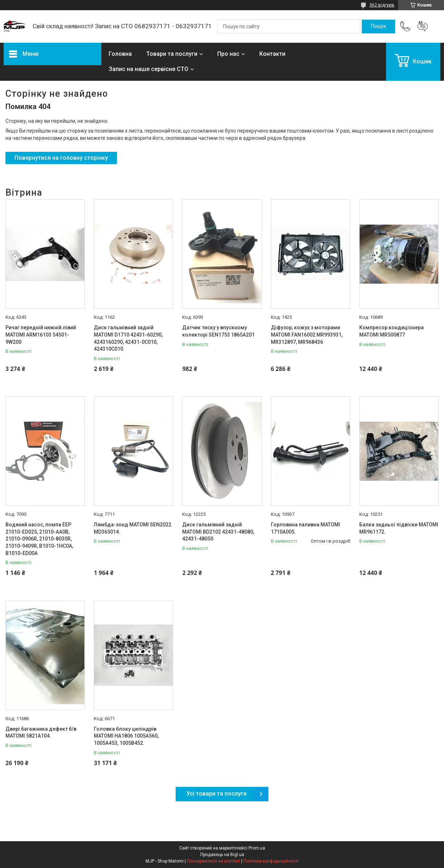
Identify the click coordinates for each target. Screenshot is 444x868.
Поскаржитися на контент (213, 861)
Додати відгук (423, 26)
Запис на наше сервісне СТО (148, 69)
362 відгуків (382, 5)
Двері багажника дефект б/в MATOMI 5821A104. (41, 733)
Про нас (228, 54)
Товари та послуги (172, 54)
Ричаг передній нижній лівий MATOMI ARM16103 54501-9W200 (41, 335)
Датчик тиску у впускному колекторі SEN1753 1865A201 (218, 331)
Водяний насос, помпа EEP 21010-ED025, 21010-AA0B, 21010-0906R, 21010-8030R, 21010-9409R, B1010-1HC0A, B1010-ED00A (39, 539)
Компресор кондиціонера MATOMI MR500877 (391, 331)
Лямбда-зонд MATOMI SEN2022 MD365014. (133, 528)
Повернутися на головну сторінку (61, 158)
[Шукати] (378, 26)
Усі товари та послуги (217, 794)
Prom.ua (257, 848)
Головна (120, 54)
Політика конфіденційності (271, 861)
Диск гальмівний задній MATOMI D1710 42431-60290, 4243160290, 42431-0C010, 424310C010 (128, 338)
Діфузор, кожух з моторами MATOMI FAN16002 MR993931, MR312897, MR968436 (307, 335)
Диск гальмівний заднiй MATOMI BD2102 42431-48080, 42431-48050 (218, 532)
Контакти (272, 54)
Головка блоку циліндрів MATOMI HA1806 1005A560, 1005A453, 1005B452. (126, 736)
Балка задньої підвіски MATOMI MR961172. (399, 528)
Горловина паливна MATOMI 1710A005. (305, 528)
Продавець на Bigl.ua (222, 855)
